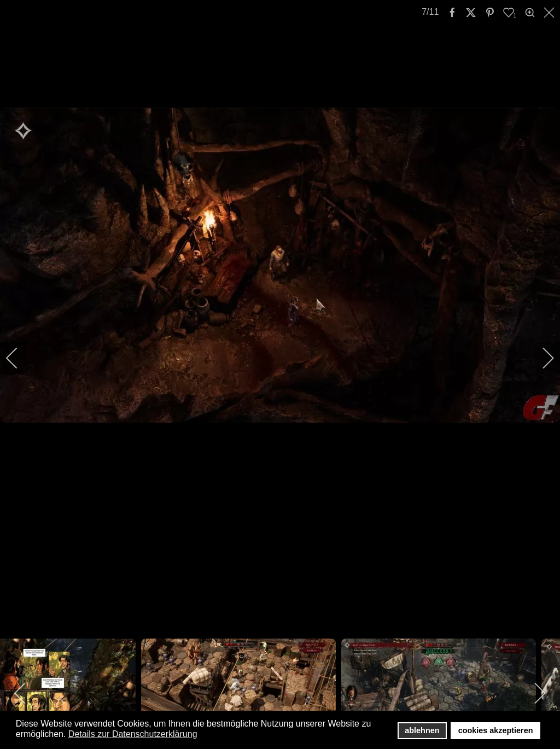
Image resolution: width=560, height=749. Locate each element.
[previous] (19, 358)
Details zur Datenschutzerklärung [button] (133, 734)
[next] (541, 358)
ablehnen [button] (422, 730)
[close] (550, 13)
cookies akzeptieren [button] (496, 730)
